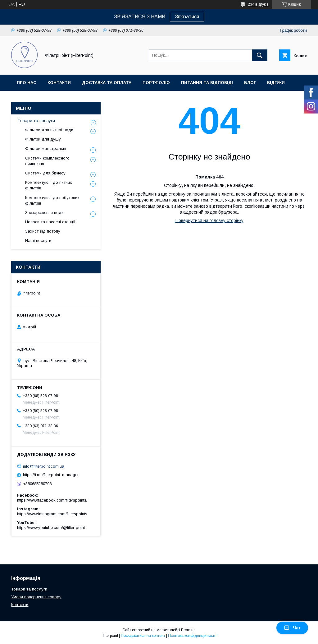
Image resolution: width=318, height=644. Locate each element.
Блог (250, 83)
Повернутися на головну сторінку (209, 220)
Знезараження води (44, 213)
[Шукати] (260, 55)
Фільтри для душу (43, 139)
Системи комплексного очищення (47, 161)
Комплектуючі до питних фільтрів (49, 185)
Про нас (27, 83)
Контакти (59, 83)
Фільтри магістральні (46, 148)
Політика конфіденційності (192, 636)
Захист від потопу (43, 231)
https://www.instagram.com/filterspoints (52, 514)
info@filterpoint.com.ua (44, 466)
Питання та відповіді (207, 83)
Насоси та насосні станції (50, 222)
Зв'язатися (187, 17)
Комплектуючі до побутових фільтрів (52, 200)
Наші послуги (38, 241)
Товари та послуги (36, 121)
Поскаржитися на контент (143, 636)
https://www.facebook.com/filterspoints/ (52, 500)
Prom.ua (188, 630)
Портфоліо (156, 83)
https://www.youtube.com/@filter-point (51, 528)
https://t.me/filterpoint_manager (51, 475)
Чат (292, 628)
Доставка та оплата (107, 83)
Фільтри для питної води (49, 130)
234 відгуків (258, 4)
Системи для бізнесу (45, 173)
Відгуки (276, 83)
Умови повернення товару (36, 597)
